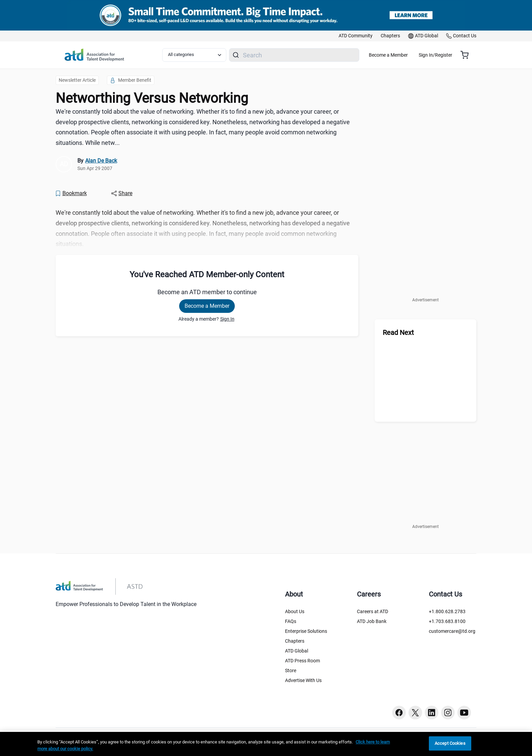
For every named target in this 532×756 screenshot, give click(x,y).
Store (291, 670)
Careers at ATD (373, 611)
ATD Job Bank (372, 621)
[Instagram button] (448, 713)
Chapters (295, 641)
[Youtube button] (464, 713)
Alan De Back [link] (101, 161)
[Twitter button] (415, 713)
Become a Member (408, 55)
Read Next (398, 333)
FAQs (291, 621)
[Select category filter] (198, 55)
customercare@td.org (452, 631)
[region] (266, 744)
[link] (356, 36)
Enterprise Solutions (306, 631)
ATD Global (297, 651)
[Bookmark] (71, 193)
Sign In (227, 319)
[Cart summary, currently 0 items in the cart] (467, 55)
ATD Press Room (302, 661)
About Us (295, 611)
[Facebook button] (399, 713)
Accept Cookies (450, 743)
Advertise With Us (303, 680)
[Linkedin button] (432, 713)
